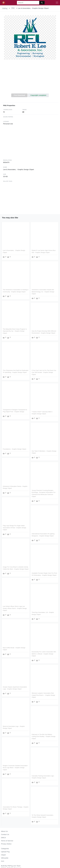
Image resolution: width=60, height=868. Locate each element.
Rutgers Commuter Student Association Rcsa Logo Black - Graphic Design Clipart (15, 767)
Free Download (19, 95)
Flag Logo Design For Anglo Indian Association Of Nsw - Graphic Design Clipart (15, 527)
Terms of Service (7, 841)
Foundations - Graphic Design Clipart (15, 449)
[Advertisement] (30, 78)
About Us (4, 831)
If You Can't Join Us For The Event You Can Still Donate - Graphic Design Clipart (44, 372)
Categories (5, 849)
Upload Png (5, 852)
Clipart (3, 855)
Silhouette (5, 858)
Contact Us (5, 834)
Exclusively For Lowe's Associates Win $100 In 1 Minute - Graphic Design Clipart (44, 653)
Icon (3, 861)
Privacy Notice (6, 844)
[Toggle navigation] (57, 3)
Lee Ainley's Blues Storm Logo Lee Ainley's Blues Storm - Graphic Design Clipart (15, 608)
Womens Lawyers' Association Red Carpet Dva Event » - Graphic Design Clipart (43, 694)
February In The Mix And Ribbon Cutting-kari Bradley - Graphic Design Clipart (44, 736)
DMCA (3, 838)
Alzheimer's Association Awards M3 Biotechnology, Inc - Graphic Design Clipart (43, 292)
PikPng (5, 8)
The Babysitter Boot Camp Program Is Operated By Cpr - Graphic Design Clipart (15, 331)
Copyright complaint (38, 95)
